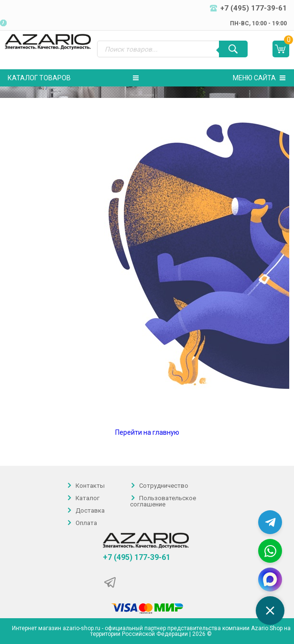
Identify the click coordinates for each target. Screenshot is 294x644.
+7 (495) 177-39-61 (136, 558)
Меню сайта (259, 78)
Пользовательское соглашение (163, 501)
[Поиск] (233, 49)
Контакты (90, 486)
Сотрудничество (164, 486)
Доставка (90, 510)
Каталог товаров (73, 78)
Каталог (87, 498)
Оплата (86, 523)
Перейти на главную (147, 432)
